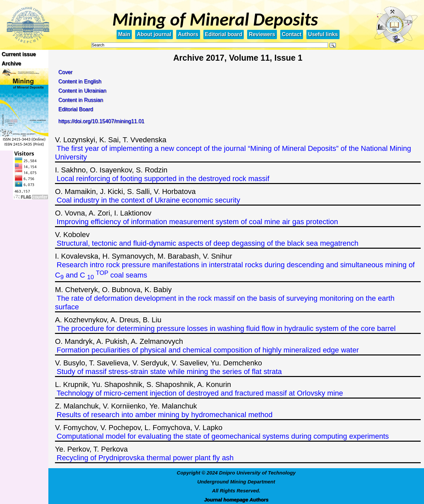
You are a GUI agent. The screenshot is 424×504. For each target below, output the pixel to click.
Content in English (80, 81)
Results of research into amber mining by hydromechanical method (165, 415)
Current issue (19, 54)
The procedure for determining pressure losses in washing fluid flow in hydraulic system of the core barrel (226, 328)
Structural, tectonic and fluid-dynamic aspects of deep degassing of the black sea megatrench (208, 243)
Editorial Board (76, 109)
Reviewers (262, 34)
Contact (292, 34)
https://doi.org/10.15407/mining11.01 (101, 121)
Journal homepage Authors (236, 500)
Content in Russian (81, 100)
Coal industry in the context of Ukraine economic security (148, 200)
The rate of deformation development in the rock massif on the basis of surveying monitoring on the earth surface (225, 303)
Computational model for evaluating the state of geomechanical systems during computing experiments (223, 436)
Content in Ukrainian (82, 91)
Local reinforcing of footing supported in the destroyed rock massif (163, 179)
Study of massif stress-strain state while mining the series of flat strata (169, 372)
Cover (65, 72)
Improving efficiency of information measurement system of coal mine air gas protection (197, 222)
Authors (188, 34)
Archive (11, 63)
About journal (154, 34)
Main (124, 34)
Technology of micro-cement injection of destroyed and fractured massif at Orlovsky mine (200, 393)
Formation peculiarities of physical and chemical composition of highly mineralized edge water (208, 350)
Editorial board (224, 34)
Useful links (323, 34)
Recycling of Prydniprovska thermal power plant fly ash (145, 458)
